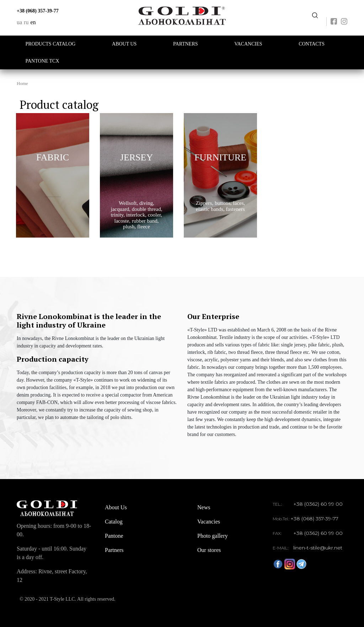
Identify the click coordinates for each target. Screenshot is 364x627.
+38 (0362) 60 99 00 (318, 504)
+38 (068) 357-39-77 (38, 11)
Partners (185, 44)
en (33, 22)
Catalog (114, 522)
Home (22, 83)
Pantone (114, 536)
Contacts (312, 44)
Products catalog (51, 44)
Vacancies (248, 44)
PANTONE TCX (42, 61)
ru (26, 22)
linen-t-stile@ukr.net (318, 548)
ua (19, 22)
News (204, 507)
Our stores (209, 550)
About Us (124, 44)
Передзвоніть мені (315, 15)
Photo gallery (213, 536)
